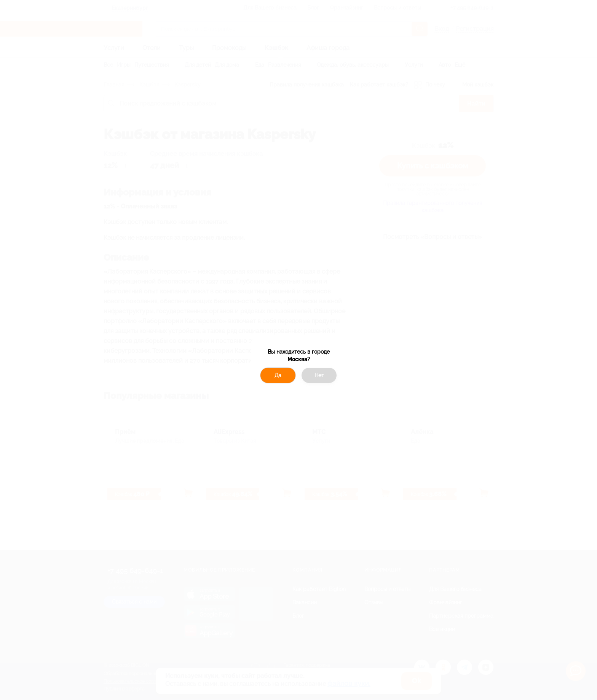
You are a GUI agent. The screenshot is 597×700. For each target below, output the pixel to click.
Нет (319, 375)
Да (278, 375)
